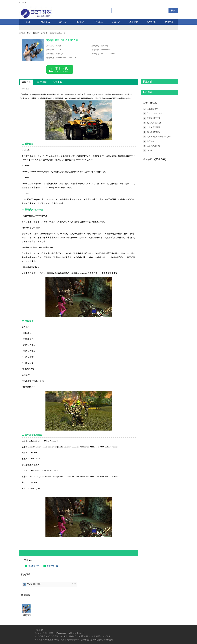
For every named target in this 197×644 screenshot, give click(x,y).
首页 (29, 33)
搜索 (173, 11)
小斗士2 (150, 151)
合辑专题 (169, 22)
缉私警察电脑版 (153, 132)
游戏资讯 (151, 22)
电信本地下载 (34, 566)
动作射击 (44, 33)
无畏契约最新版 (153, 146)
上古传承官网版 (153, 127)
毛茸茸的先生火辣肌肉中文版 (159, 137)
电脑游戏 (45, 22)
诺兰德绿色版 (152, 109)
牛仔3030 (151, 141)
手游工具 (116, 22)
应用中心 (134, 22)
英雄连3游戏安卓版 (155, 113)
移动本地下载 (52, 566)
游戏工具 (63, 22)
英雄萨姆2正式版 (34, 584)
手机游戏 (98, 22)
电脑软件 (81, 22)
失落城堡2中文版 (154, 118)
